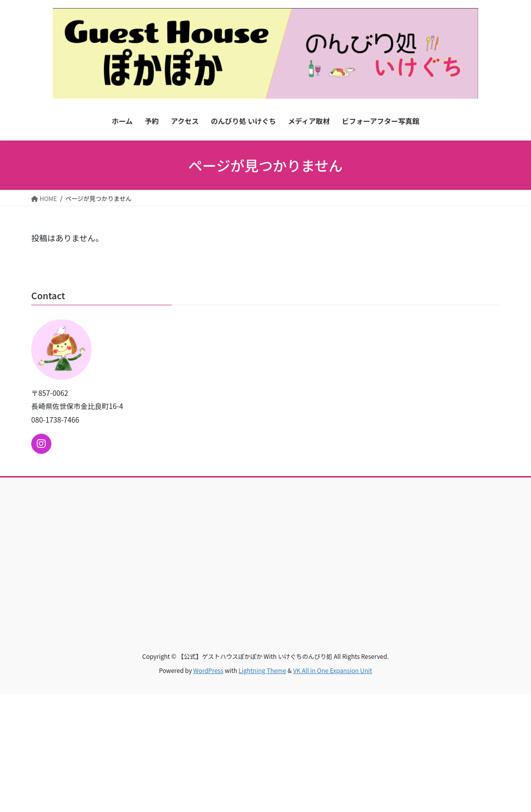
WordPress (209, 670)
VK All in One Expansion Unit (333, 670)
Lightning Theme (262, 670)
